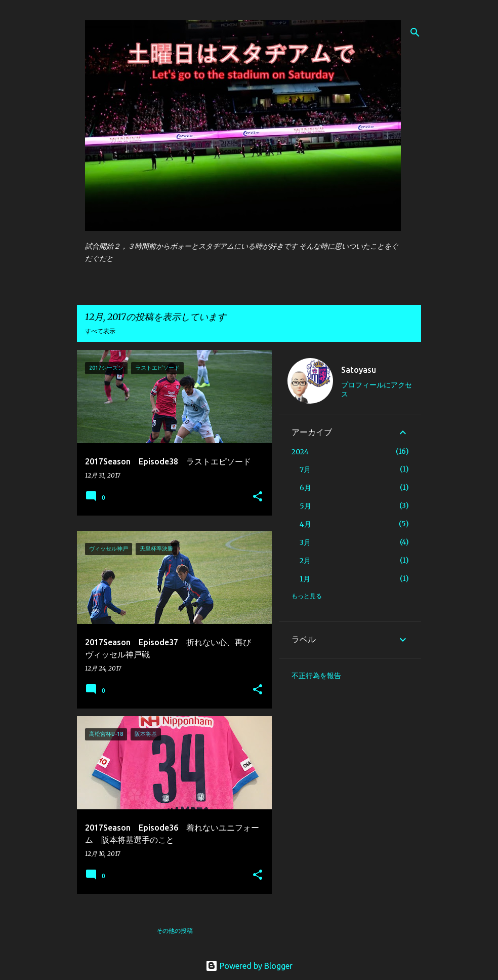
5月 (305, 506)
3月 (305, 542)
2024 (300, 452)
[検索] (415, 32)
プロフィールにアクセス (377, 389)
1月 (305, 579)
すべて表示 (100, 331)
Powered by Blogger (249, 966)
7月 (305, 469)
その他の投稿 (175, 931)
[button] (258, 497)
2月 (305, 561)
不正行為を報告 (316, 676)
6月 (305, 488)
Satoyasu (359, 370)
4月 (305, 524)
